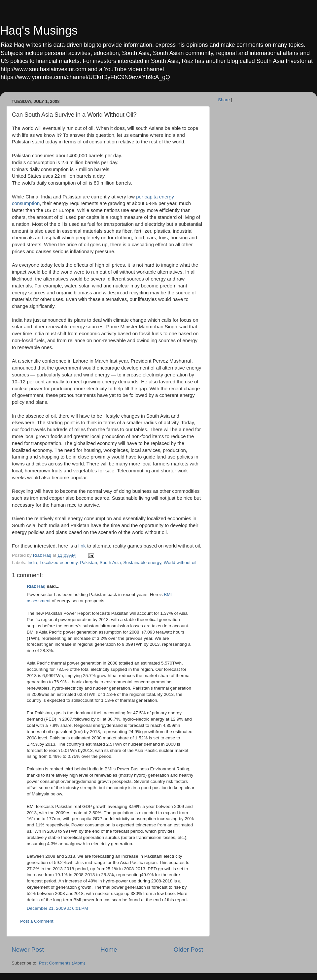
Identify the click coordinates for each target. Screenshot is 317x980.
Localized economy (59, 563)
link (82, 546)
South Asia (110, 563)
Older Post (188, 950)
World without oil (180, 563)
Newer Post (28, 950)
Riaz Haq (36, 586)
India (32, 563)
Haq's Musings (39, 30)
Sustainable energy (142, 563)
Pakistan (88, 563)
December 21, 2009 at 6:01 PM (57, 908)
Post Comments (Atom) (62, 963)
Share (224, 100)
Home (109, 950)
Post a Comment (37, 921)
